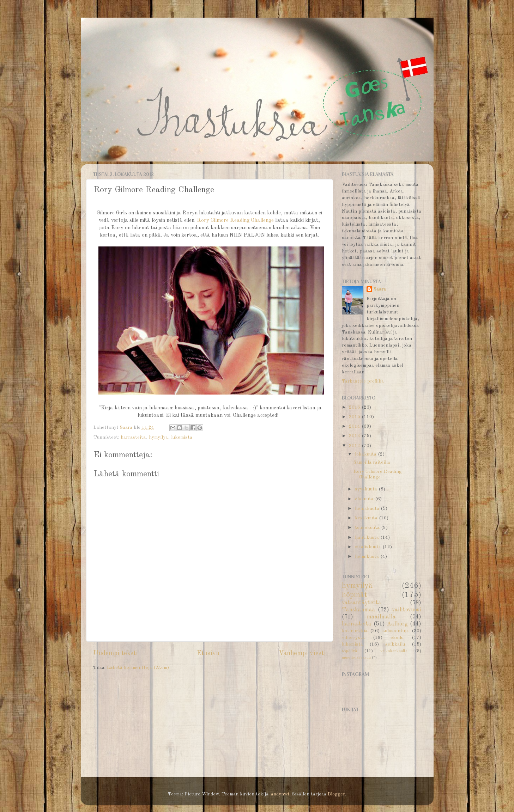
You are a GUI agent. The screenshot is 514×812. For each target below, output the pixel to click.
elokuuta (365, 499)
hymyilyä (158, 437)
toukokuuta (368, 528)
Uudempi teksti (116, 653)
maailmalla (381, 617)
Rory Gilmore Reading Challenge (235, 221)
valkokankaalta (394, 651)
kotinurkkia (355, 631)
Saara (380, 289)
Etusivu (208, 653)
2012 (355, 446)
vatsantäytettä (362, 603)
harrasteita (133, 437)
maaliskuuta (369, 547)
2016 (355, 407)
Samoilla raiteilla (372, 462)
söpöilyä (349, 651)
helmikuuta (368, 557)
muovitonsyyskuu (356, 658)
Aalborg (397, 624)
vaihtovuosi (407, 610)
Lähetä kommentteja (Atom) (138, 668)
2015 (355, 417)
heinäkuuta (368, 509)
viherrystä (353, 638)
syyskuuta (367, 489)
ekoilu (397, 638)
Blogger (336, 794)
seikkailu (395, 644)
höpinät (355, 595)
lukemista (182, 437)
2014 (355, 426)
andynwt (280, 794)
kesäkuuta (367, 518)
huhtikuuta (368, 538)
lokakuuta (366, 454)
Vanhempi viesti (302, 653)
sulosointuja (396, 631)
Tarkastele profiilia (363, 381)
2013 (355, 436)
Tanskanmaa (359, 610)
